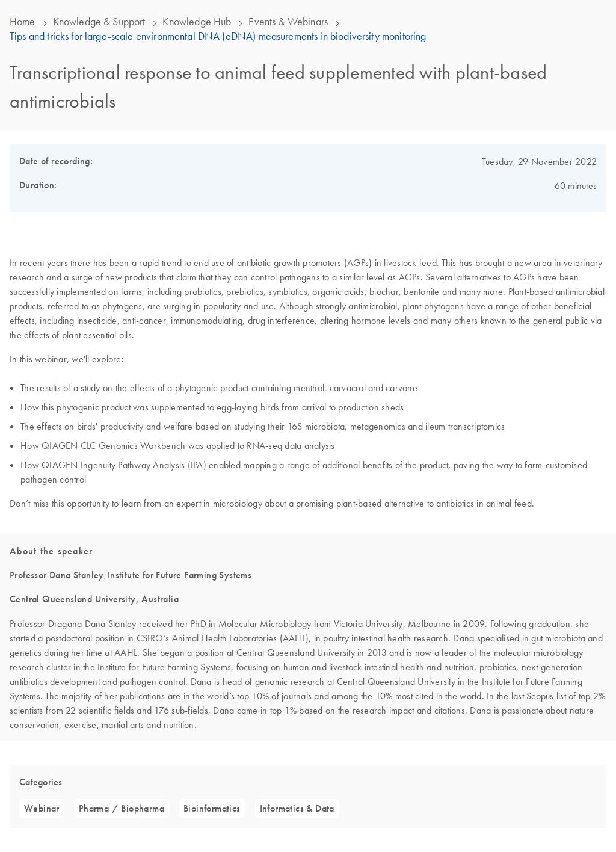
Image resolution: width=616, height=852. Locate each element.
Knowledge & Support (99, 22)
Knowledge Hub (197, 22)
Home (23, 22)
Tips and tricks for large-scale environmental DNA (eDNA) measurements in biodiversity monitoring (218, 36)
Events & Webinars (288, 22)
